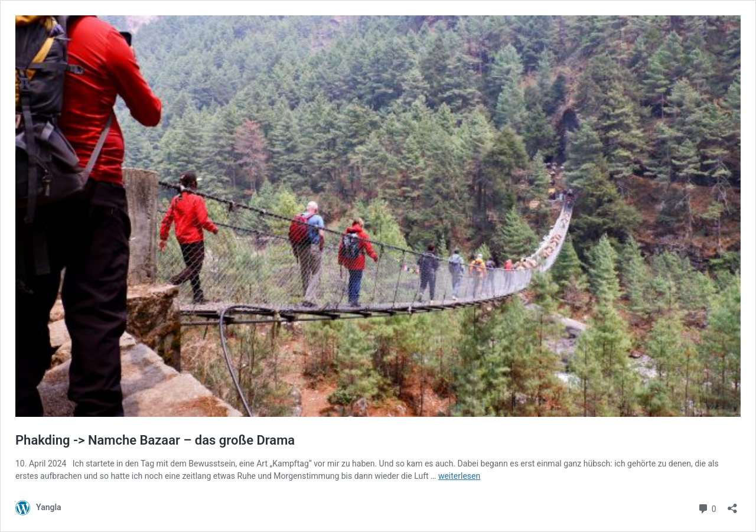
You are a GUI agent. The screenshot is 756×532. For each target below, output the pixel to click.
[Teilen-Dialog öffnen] (732, 505)
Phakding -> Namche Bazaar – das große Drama (155, 440)
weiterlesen (459, 476)
